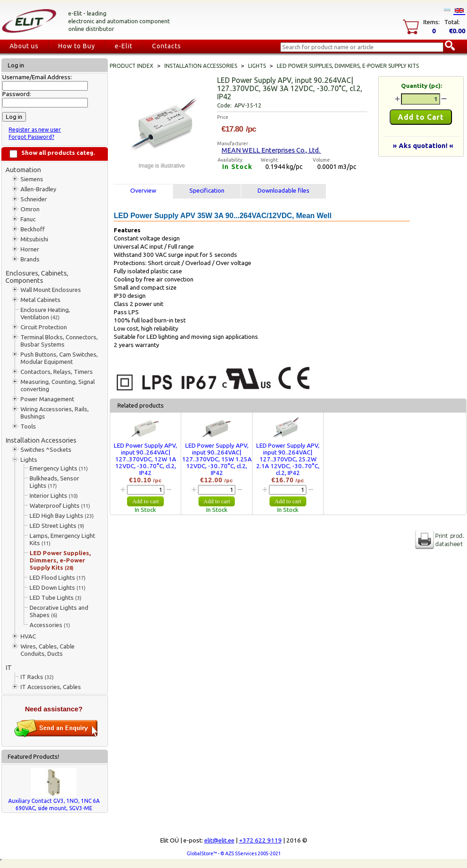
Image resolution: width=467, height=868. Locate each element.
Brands (30, 259)
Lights (29, 460)
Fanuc (28, 219)
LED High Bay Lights (62, 516)
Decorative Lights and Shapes (59, 611)
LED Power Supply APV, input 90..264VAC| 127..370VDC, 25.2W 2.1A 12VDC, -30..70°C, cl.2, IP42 (288, 459)
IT (9, 667)
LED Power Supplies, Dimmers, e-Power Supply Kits (60, 560)
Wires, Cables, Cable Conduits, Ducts (48, 650)
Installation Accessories (41, 440)
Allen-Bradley (38, 189)
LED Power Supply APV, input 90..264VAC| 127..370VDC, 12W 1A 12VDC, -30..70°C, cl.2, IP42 (145, 459)
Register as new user (35, 130)
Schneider (34, 199)
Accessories (50, 625)
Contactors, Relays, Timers (57, 372)
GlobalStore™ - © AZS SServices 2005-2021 (234, 853)
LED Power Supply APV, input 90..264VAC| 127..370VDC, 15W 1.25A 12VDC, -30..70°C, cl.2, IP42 (217, 459)
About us (24, 46)
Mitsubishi (34, 239)
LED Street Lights (57, 526)
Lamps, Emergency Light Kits (62, 539)
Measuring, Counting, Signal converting (58, 385)
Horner (30, 249)
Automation (23, 170)
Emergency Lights (59, 468)
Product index (132, 66)
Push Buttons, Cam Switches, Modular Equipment (59, 358)
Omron (30, 209)
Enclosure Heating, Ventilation (45, 314)
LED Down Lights (58, 588)
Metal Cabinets (41, 300)
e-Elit (124, 46)
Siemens (32, 179)
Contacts (167, 46)
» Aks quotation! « (423, 146)
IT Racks (37, 677)
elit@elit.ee (219, 840)
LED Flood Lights (58, 578)
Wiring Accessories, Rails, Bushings (55, 413)
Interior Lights (54, 496)
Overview (143, 191)
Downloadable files (284, 191)
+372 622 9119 (260, 840)
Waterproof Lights (60, 506)
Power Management (47, 399)
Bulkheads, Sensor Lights (54, 482)
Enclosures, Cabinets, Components (37, 277)
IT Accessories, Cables (51, 687)
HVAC (28, 636)
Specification (207, 191)
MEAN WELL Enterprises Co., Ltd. (272, 150)
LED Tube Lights (56, 598)
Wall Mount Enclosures (51, 290)
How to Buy (77, 46)
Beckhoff (33, 229)
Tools (28, 426)
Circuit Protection (44, 327)
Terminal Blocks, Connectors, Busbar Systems (59, 341)
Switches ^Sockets (46, 450)
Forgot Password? (31, 137)
